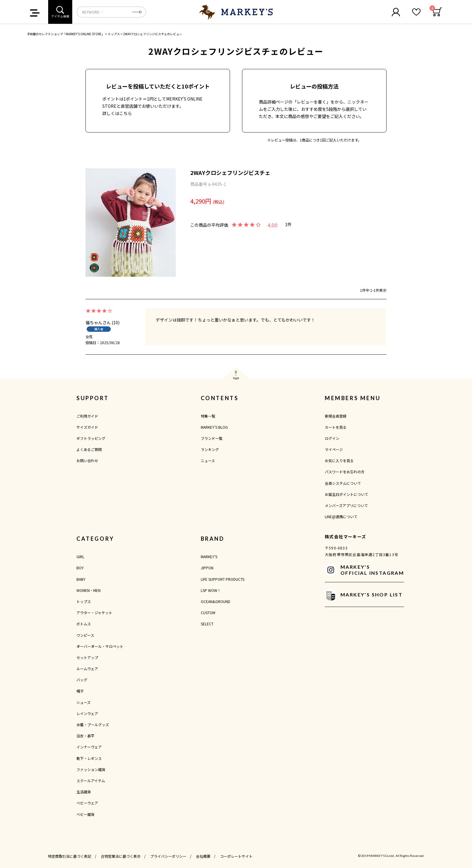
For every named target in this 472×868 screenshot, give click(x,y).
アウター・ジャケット (94, 613)
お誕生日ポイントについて (346, 494)
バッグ (82, 680)
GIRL (80, 557)
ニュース (208, 460)
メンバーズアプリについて (346, 505)
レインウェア (87, 713)
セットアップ (87, 657)
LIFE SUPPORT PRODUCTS (223, 579)
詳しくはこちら (117, 113)
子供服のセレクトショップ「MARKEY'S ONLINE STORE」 (66, 34)
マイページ (334, 449)
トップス (114, 34)
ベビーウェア (87, 803)
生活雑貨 (84, 792)
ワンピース (85, 635)
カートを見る (336, 427)
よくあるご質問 (89, 449)
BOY (80, 568)
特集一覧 (208, 416)
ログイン (332, 438)
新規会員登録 (336, 416)
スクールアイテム (91, 781)
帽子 (80, 691)
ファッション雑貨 (91, 769)
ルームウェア (87, 669)
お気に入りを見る (339, 460)
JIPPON (207, 568)
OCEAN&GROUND (216, 601)
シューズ (84, 702)
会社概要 (203, 856)
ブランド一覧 (212, 438)
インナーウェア (89, 747)
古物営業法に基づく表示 (121, 856)
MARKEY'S (209, 557)
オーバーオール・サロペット (100, 646)
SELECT (207, 624)
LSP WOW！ (211, 590)
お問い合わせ (87, 460)
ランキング (210, 449)
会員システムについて (343, 483)
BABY (81, 579)
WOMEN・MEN (88, 590)
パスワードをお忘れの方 (345, 472)
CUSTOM (208, 613)
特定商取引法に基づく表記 (70, 856)
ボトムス (84, 624)
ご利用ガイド (87, 416)
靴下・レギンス (89, 758)
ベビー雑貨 (85, 814)
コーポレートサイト (236, 856)
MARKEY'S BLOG (214, 427)
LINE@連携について (341, 516)
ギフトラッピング (91, 438)
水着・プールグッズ (93, 725)
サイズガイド (87, 427)
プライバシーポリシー (168, 856)
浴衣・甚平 (85, 736)
